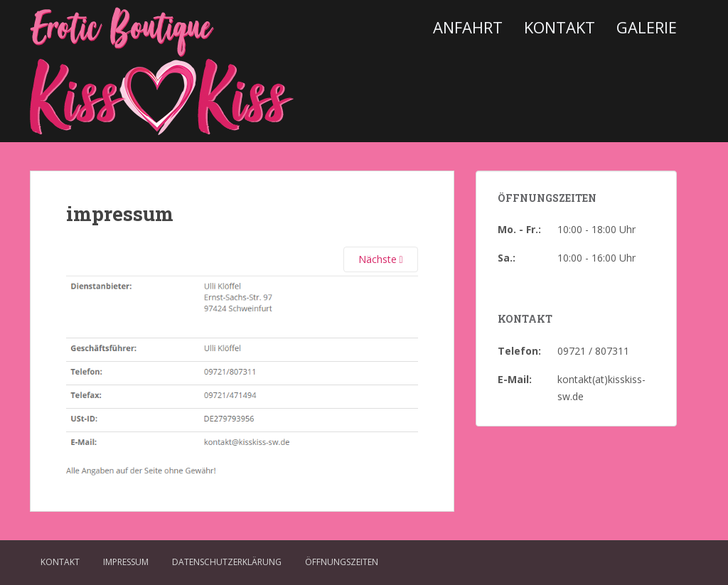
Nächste (381, 259)
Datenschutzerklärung (227, 562)
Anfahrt (468, 27)
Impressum (126, 562)
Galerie (647, 27)
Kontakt (560, 27)
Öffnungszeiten (342, 562)
